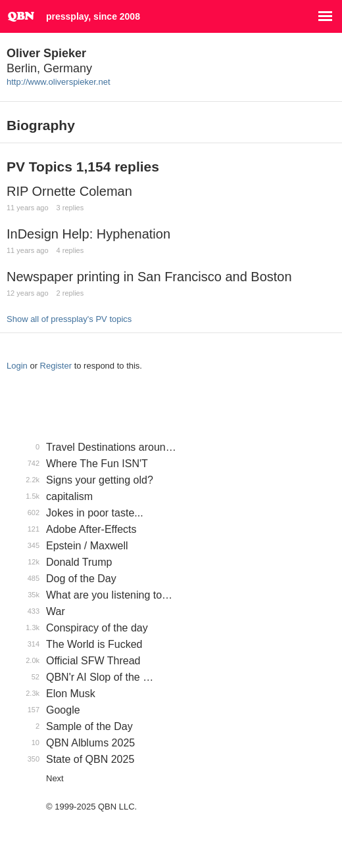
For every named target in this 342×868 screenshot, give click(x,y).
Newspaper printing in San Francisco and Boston (149, 277)
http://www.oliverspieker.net (59, 82)
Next (55, 778)
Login (17, 366)
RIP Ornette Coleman (69, 191)
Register (56, 366)
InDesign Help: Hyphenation (88, 234)
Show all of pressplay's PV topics (69, 319)
